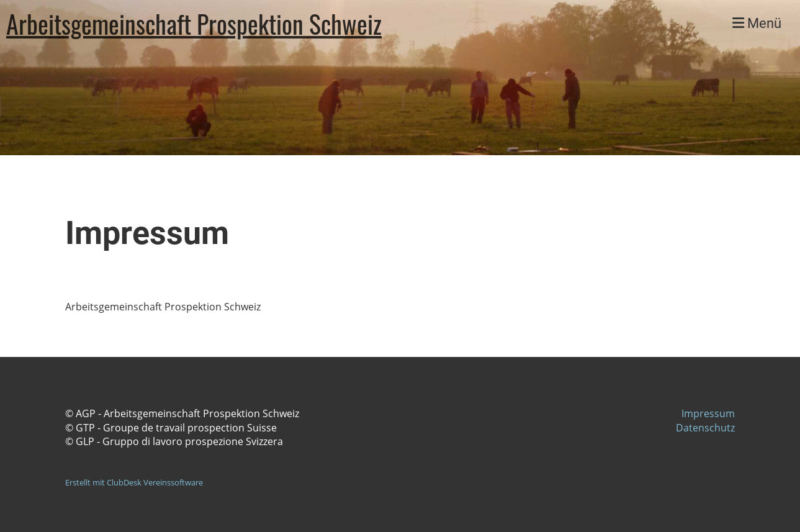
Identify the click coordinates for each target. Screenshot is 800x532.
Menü (757, 23)
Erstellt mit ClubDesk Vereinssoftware (134, 482)
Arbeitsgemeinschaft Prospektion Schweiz (194, 24)
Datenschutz (705, 428)
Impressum (708, 413)
